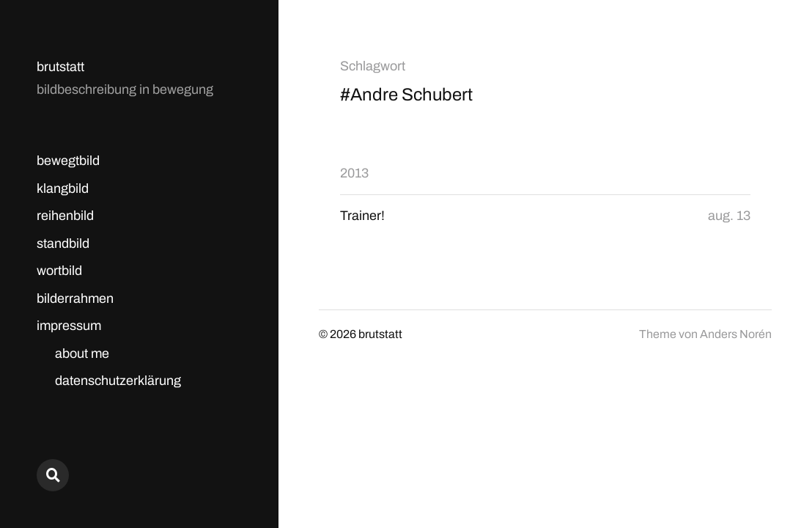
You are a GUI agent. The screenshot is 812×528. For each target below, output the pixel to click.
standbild (63, 243)
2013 (354, 173)
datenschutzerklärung (118, 381)
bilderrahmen (75, 298)
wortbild (59, 271)
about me (82, 353)
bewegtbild (68, 161)
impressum (69, 326)
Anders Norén (736, 334)
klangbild (63, 188)
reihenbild (65, 216)
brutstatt (60, 67)
